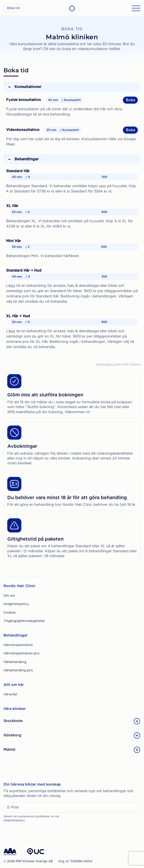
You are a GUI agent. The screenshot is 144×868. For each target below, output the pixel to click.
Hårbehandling (15, 662)
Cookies (10, 612)
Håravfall (10, 694)
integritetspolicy (14, 820)
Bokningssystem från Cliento (118, 364)
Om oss (9, 595)
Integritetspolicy (16, 604)
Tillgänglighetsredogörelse (24, 621)
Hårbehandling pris (18, 670)
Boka (130, 100)
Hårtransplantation (18, 645)
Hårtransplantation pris (21, 653)
